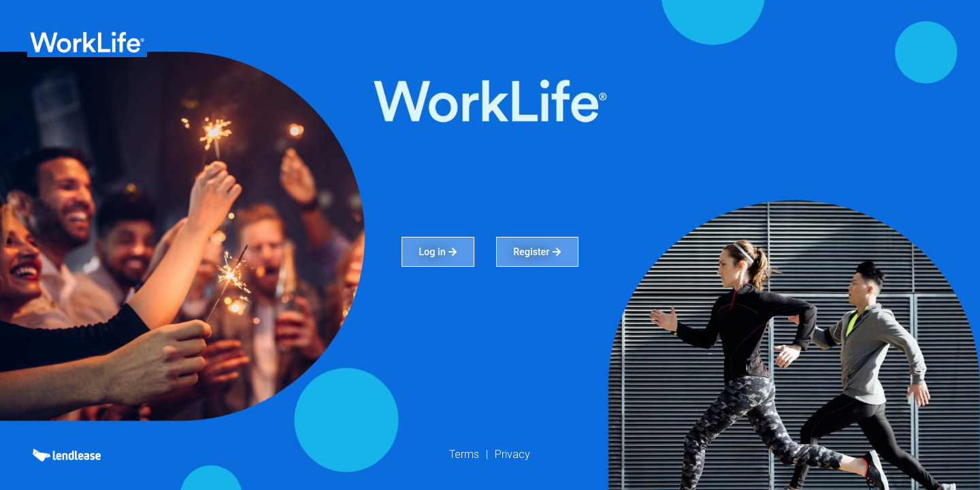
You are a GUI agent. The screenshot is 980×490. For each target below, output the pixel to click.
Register (537, 252)
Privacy (512, 454)
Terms (464, 454)
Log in (438, 252)
